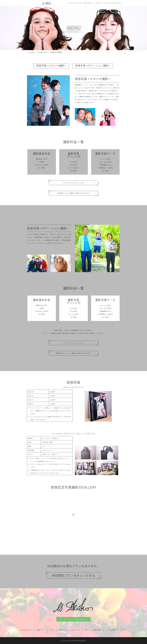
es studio (66, 641)
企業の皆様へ (97, 630)
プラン (80, 3)
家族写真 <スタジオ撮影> (51, 66)
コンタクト (118, 3)
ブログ (109, 3)
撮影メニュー (42, 630)
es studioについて (27, 630)
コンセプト (72, 3)
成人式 (87, 3)
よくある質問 (111, 630)
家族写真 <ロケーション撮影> (93, 66)
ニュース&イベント (98, 3)
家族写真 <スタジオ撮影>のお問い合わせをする (73, 193)
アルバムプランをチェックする (73, 183)
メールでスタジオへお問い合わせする (73, 619)
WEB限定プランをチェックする (74, 575)
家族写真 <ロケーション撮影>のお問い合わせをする (73, 353)
